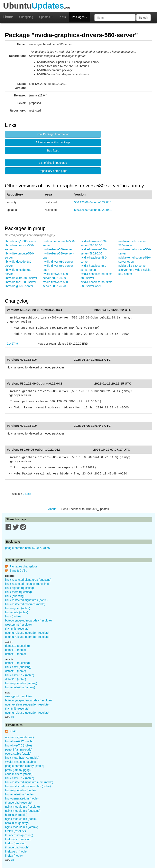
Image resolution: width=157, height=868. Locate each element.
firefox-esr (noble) (16, 851)
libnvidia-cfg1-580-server (21, 241)
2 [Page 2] (24, 494)
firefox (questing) (16, 843)
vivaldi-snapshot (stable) (21, 762)
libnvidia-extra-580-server (21, 278)
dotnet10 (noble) (16, 650)
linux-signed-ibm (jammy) (21, 683)
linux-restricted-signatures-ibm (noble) (29, 782)
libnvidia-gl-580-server (19, 286)
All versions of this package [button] (53, 142)
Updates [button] (46, 17)
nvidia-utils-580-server (132, 266)
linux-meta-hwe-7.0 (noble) (22, 758)
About (52, 509)
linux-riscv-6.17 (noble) (20, 675)
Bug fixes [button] (53, 150)
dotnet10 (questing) (17, 646)
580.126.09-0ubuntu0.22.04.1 (93, 202)
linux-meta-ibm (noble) (19, 794)
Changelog (26, 17)
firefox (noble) (14, 856)
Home (8, 17)
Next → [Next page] (30, 494)
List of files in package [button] (53, 163)
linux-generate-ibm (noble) (22, 798)
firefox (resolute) (15, 831)
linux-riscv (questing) (18, 667)
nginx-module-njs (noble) (21, 819)
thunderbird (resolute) (19, 803)
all (12, 717)
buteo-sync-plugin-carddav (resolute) (28, 620)
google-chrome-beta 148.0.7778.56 (27, 548)
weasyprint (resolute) (18, 625)
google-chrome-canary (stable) (25, 766)
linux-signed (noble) (18, 608)
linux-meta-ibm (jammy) (20, 687)
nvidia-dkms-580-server (58, 249)
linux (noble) (13, 616)
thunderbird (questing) (19, 835)
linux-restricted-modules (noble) (25, 604)
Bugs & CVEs (18, 571)
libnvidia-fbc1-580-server (21, 282)
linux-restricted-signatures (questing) (28, 580)
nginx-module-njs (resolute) (22, 807)
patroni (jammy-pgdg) (19, 750)
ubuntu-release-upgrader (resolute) (27, 633)
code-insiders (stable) (19, 774)
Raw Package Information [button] (53, 134)
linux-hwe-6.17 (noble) (19, 741)
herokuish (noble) (16, 815)
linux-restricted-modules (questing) (27, 584)
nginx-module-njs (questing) (23, 811)
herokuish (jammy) (17, 823)
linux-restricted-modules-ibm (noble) (28, 786)
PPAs (62, 17)
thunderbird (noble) (17, 847)
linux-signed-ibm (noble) (20, 790)
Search (144, 18)
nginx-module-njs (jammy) (22, 827)
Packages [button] (80, 17)
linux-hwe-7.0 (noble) (19, 745)
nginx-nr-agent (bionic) (19, 737)
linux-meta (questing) (19, 592)
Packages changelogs (24, 566)
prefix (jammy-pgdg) (18, 770)
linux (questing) (15, 596)
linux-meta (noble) (17, 612)
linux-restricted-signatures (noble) (26, 600)
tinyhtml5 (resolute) (17, 629)
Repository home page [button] (53, 171)
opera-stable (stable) (18, 754)
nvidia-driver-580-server (58, 262)
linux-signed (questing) (20, 588)
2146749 (12, 344)
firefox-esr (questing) (18, 839)
